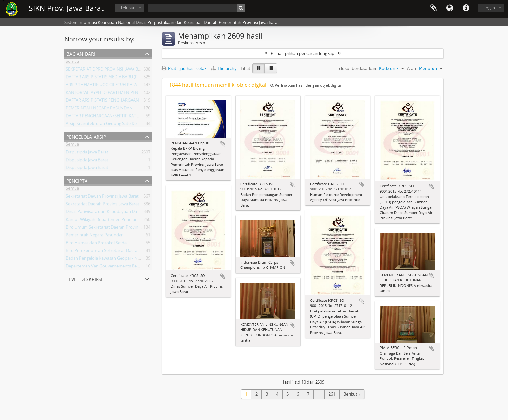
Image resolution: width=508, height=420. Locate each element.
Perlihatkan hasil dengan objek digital (306, 85)
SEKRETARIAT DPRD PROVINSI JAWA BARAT (107, 70)
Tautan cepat (466, 8)
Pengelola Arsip (86, 136)
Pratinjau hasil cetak (184, 68)
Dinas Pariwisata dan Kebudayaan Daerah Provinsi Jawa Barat (125, 213)
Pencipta (77, 180)
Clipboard (433, 8)
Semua (72, 62)
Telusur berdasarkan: (357, 68)
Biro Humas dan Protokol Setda (96, 244)
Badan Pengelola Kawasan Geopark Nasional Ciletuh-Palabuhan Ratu (132, 259)
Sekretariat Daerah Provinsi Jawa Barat (103, 205)
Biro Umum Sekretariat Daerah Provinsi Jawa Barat (114, 228)
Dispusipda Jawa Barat (87, 153)
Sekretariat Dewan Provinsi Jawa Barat (102, 197)
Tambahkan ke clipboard (223, 144)
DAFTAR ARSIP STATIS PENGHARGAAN (102, 101)
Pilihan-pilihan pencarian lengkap (303, 53)
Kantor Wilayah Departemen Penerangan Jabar (111, 221)
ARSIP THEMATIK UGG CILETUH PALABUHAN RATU (114, 86)
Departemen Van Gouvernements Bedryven (108, 267)
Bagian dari (81, 53)
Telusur (128, 8)
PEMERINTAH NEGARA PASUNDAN (99, 109)
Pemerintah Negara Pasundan (95, 236)
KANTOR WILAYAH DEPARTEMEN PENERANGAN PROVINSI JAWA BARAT (134, 94)
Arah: (412, 68)
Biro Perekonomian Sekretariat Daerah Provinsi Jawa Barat (122, 252)
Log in (489, 8)
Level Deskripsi (84, 279)
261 (332, 394)
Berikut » (352, 394)
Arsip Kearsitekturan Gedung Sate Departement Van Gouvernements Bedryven (142, 125)
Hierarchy (224, 68)
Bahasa (450, 8)
